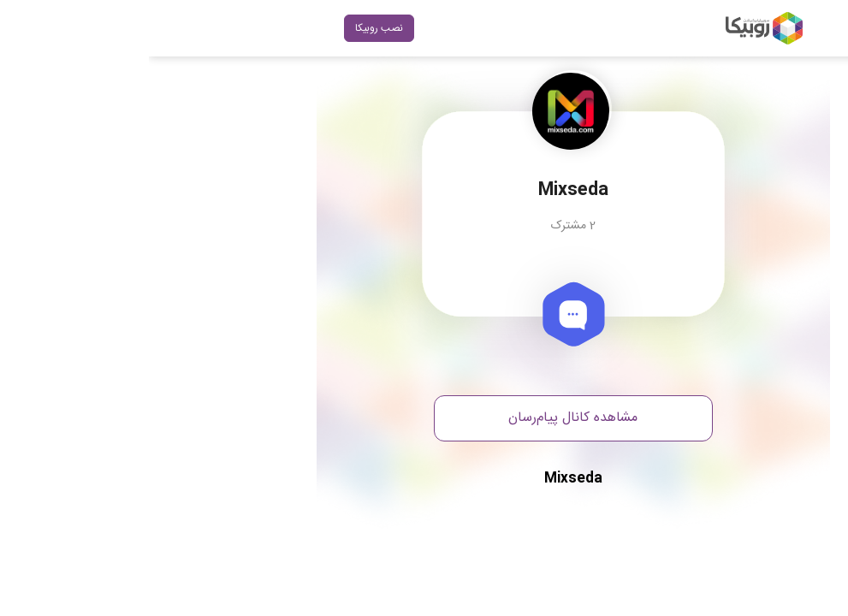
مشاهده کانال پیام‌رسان (424, 418)
